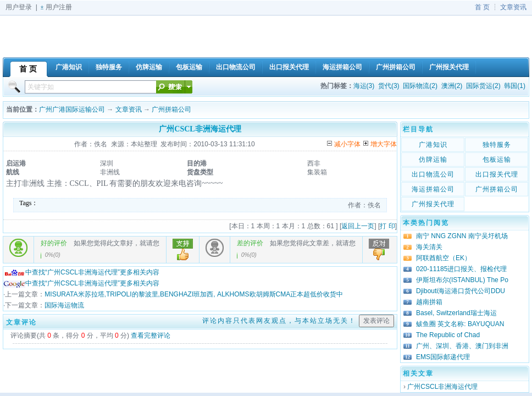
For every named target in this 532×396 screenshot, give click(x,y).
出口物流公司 (433, 174)
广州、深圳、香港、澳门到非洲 (462, 346)
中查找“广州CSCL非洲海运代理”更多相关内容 (81, 272)
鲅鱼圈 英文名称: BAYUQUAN (460, 324)
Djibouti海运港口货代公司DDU (461, 291)
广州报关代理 (433, 204)
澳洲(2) (452, 86)
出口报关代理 (497, 174)
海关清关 (429, 247)
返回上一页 (358, 226)
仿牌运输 (433, 159)
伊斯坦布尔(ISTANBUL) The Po (462, 280)
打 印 (387, 226)
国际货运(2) (483, 86)
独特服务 (497, 145)
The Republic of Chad (448, 335)
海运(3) (364, 86)
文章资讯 (513, 7)
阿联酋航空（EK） (444, 258)
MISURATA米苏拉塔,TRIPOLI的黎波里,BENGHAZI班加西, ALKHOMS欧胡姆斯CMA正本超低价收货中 (194, 294)
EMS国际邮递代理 (443, 357)
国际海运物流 (64, 305)
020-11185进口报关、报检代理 (461, 269)
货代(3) (389, 86)
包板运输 (497, 159)
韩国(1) (515, 86)
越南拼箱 (429, 302)
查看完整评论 (151, 335)
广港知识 (433, 145)
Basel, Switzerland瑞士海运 (456, 313)
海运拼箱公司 (433, 189)
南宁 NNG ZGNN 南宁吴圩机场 (462, 236)
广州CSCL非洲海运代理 (442, 387)
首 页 (482, 7)
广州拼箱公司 (171, 109)
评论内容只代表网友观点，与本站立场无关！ (279, 321)
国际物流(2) (420, 86)
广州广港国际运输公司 (72, 109)
